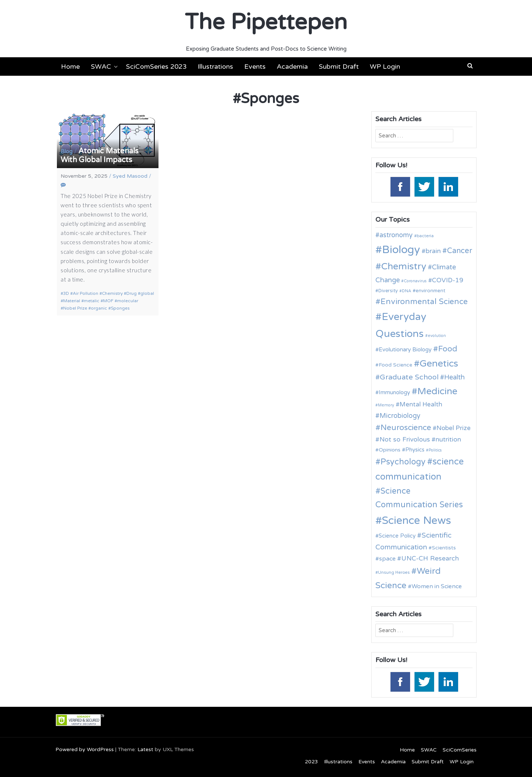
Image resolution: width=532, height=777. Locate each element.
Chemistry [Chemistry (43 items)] (404, 266)
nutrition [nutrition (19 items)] (448, 439)
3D (66, 293)
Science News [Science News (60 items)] (417, 520)
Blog (66, 151)
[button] (470, 66)
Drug (132, 293)
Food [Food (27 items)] (448, 349)
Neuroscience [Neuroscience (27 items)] (406, 428)
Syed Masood (130, 176)
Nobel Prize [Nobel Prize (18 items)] (453, 428)
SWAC (101, 67)
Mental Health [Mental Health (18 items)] (421, 404)
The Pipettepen (266, 22)
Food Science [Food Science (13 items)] (395, 365)
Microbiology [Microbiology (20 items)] (400, 416)
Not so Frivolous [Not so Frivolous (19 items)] (405, 439)
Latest (145, 749)
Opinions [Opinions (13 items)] (390, 450)
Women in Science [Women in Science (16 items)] (437, 586)
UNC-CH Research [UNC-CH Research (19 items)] (430, 558)
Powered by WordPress (85, 749)
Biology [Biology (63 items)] (401, 250)
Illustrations (215, 67)
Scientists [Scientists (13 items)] (444, 548)
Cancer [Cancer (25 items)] (460, 251)
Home (70, 67)
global (147, 293)
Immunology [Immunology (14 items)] (394, 392)
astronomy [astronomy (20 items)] (396, 235)
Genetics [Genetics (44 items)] (439, 363)
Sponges (120, 308)
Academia (292, 67)
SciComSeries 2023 (156, 67)
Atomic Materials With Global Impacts (100, 156)
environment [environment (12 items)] (430, 291)
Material (72, 301)
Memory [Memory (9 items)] (386, 405)
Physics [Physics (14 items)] (415, 450)
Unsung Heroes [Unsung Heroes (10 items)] (394, 572)
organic (99, 308)
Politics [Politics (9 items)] (435, 450)
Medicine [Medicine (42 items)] (437, 391)
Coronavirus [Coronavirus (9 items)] (415, 281)
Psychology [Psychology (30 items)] (403, 462)
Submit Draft (339, 67)
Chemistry (112, 293)
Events (255, 67)
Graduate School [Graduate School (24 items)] (409, 377)
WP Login (385, 67)
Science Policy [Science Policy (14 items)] (397, 536)
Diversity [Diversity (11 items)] (388, 291)
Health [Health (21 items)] (454, 377)
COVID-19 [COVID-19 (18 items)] (448, 280)
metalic (92, 301)
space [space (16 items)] (387, 559)
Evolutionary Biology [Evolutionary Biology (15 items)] (405, 350)
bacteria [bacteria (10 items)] (425, 236)
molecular (128, 301)
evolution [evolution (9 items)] (437, 336)
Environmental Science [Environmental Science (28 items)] (424, 301)
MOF (108, 301)
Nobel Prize (75, 308)
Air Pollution (86, 293)
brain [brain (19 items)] (433, 251)
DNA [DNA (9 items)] (407, 291)
